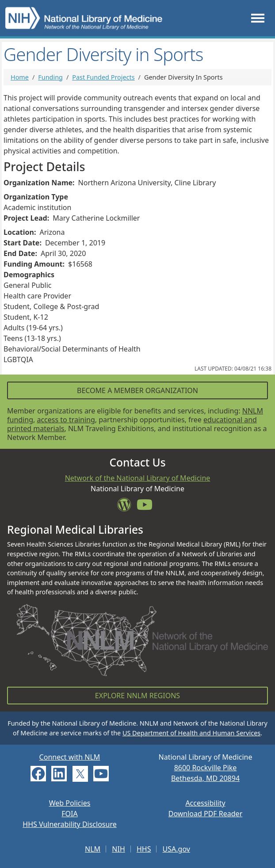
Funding (50, 77)
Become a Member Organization (137, 390)
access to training (66, 420)
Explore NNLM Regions (137, 696)
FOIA (69, 814)
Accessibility (205, 803)
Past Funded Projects (103, 77)
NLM (93, 849)
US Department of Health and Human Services (191, 733)
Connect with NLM (70, 757)
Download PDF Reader (206, 814)
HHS (144, 849)
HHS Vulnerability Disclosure (69, 824)
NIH (118, 849)
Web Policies (70, 803)
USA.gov (176, 849)
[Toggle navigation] (258, 18)
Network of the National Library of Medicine (138, 478)
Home (20, 77)
